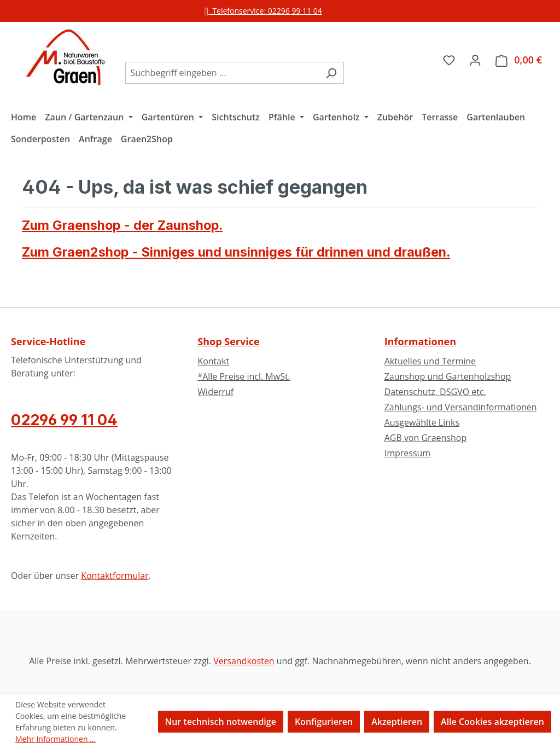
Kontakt (213, 361)
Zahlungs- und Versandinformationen (461, 407)
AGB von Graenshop (426, 438)
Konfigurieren (324, 722)
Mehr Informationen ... (56, 739)
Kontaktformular (115, 576)
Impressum (407, 453)
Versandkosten (244, 661)
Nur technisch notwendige (221, 722)
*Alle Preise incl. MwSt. (244, 376)
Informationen (420, 341)
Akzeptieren (397, 722)
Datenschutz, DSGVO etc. (435, 392)
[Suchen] (331, 73)
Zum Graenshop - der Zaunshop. (122, 225)
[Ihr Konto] (475, 60)
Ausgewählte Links (422, 422)
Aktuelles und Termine (430, 361)
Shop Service (228, 341)
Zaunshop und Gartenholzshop (448, 376)
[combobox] (222, 73)
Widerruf (215, 392)
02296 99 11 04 (64, 420)
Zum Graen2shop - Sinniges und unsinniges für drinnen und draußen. (236, 252)
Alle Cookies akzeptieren (492, 722)
